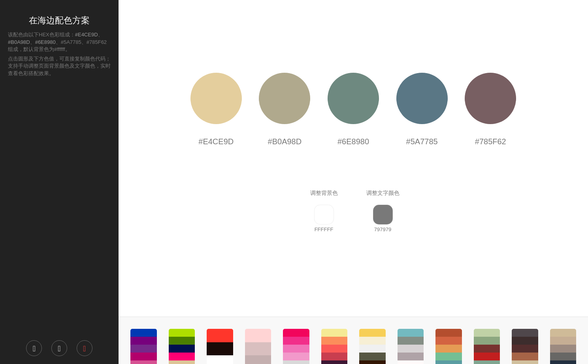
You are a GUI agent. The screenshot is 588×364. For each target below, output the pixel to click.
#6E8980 (45, 42)
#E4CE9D (87, 35)
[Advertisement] (59, 208)
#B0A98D (19, 42)
